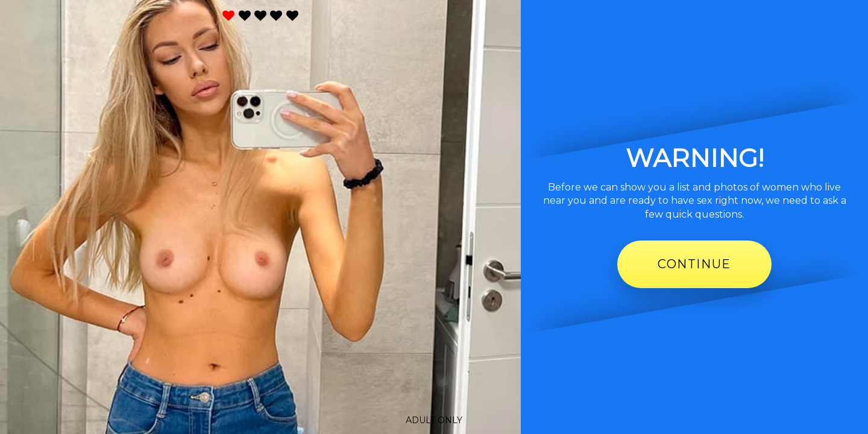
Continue (694, 264)
